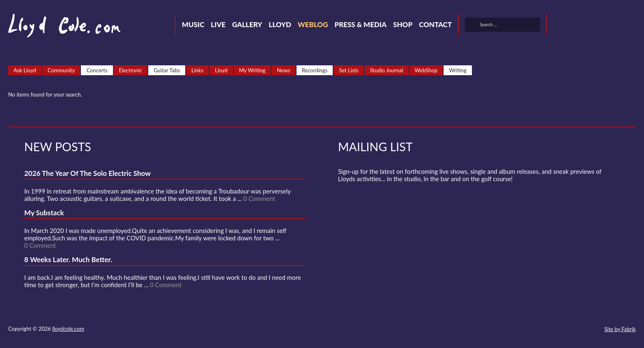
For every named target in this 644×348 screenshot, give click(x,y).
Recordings (315, 70)
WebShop (426, 70)
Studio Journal (387, 70)
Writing (458, 70)
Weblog (313, 24)
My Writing (252, 70)
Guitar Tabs (167, 70)
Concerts (97, 70)
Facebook (573, 26)
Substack (632, 26)
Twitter (559, 26)
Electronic (131, 70)
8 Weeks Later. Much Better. (68, 259)
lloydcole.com (68, 329)
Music (193, 24)
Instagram (618, 26)
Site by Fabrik (620, 329)
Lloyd (280, 24)
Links (197, 70)
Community (61, 70)
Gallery (247, 24)
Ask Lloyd (25, 70)
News (283, 70)
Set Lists (349, 70)
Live (218, 24)
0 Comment (259, 198)
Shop (403, 24)
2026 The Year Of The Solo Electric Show (87, 173)
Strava (603, 26)
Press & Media (360, 24)
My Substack (44, 213)
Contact (435, 24)
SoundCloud (588, 26)
